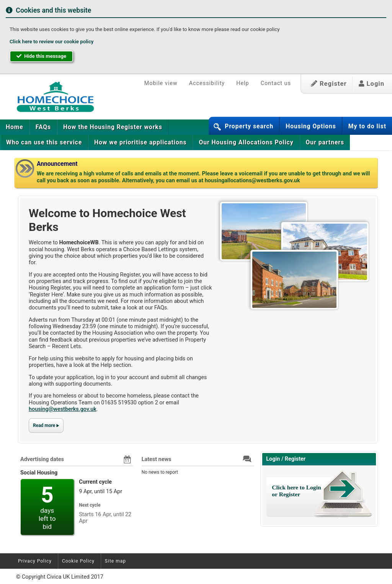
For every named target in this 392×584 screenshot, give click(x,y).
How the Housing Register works (113, 127)
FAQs (43, 127)
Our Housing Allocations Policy (246, 142)
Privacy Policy (35, 561)
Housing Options (311, 126)
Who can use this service (44, 142)
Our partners (325, 142)
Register (329, 84)
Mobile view (161, 83)
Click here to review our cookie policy (51, 42)
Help (243, 83)
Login (372, 84)
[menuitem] (15, 127)
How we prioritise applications (140, 142)
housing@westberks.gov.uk (63, 409)
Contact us (276, 83)
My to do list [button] (367, 126)
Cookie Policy (78, 561)
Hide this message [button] (41, 56)
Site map (115, 561)
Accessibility (207, 83)
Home (15, 127)
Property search (249, 126)
